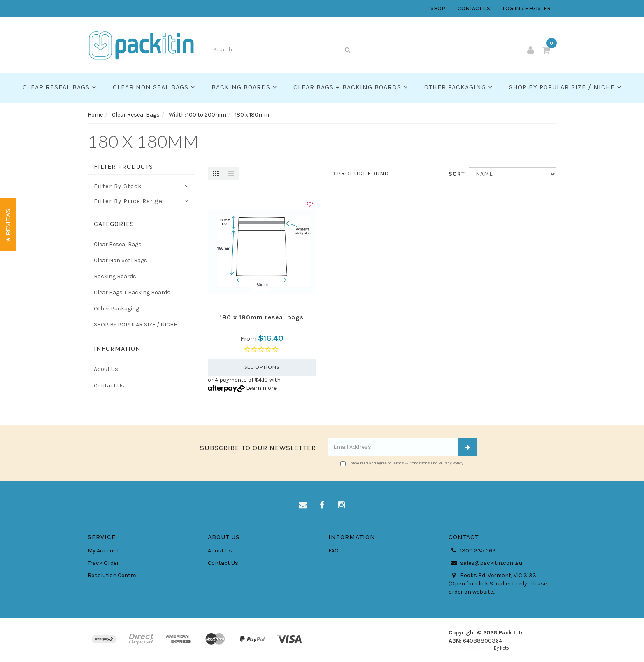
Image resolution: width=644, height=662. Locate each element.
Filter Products (123, 167)
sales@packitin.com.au (485, 563)
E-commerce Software (471, 648)
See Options (262, 367)
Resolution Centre (112, 575)
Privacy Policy (451, 463)
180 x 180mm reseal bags (262, 317)
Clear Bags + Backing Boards (351, 87)
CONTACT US (474, 8)
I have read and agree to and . (402, 464)
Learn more (261, 388)
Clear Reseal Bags (59, 87)
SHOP (438, 8)
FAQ (334, 551)
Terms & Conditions (411, 463)
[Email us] (303, 506)
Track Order (103, 563)
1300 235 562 (472, 551)
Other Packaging (458, 87)
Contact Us (109, 386)
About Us (106, 369)
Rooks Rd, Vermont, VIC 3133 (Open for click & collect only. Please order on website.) (498, 583)
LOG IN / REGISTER (527, 8)
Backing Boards (244, 87)
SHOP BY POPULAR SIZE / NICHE (565, 87)
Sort (456, 174)
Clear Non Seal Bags (154, 87)
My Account (103, 551)
